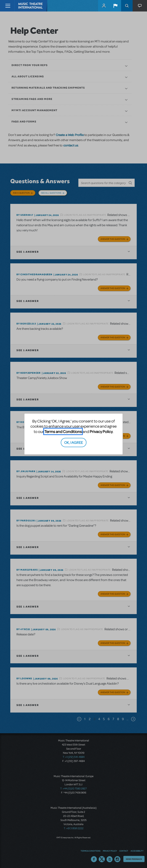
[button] (115, 6)
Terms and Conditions (63, 431)
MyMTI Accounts (104, 6)
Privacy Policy (101, 431)
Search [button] (127, 6)
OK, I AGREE (73, 442)
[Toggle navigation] (8, 6)
